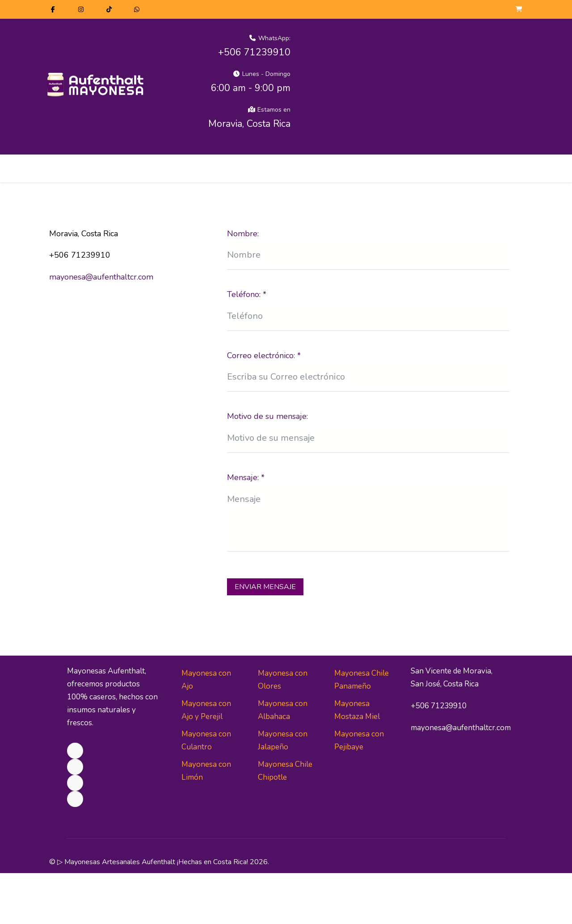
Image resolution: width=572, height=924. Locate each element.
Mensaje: (246, 477)
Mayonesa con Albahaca (283, 710)
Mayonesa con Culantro (206, 740)
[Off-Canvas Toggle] (515, 167)
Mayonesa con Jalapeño (283, 740)
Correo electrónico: (264, 355)
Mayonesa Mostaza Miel (357, 710)
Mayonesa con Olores (283, 680)
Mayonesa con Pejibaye (359, 740)
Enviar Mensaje (265, 587)
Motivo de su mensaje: (267, 416)
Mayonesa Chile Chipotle (285, 771)
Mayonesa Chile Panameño (362, 680)
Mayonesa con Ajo (206, 680)
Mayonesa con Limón (206, 771)
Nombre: (243, 234)
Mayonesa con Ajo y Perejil (206, 710)
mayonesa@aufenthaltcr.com (101, 277)
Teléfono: (247, 294)
